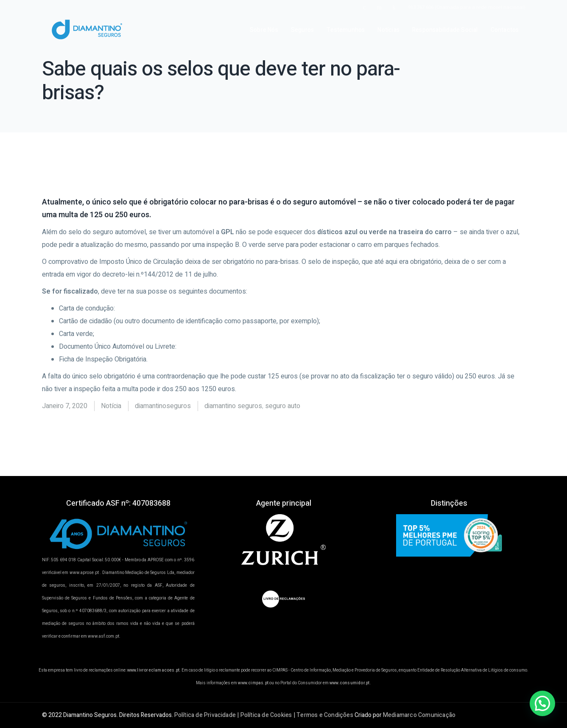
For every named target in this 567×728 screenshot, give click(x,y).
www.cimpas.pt (253, 683)
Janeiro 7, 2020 (65, 406)
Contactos (505, 30)
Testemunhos (346, 30)
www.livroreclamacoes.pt (154, 670)
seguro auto (283, 406)
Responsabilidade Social (445, 30)
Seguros (302, 30)
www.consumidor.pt (349, 683)
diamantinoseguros (163, 406)
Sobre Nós (264, 30)
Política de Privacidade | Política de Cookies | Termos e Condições (264, 715)
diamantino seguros (233, 406)
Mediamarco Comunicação (419, 715)
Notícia (111, 406)
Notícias (388, 30)
